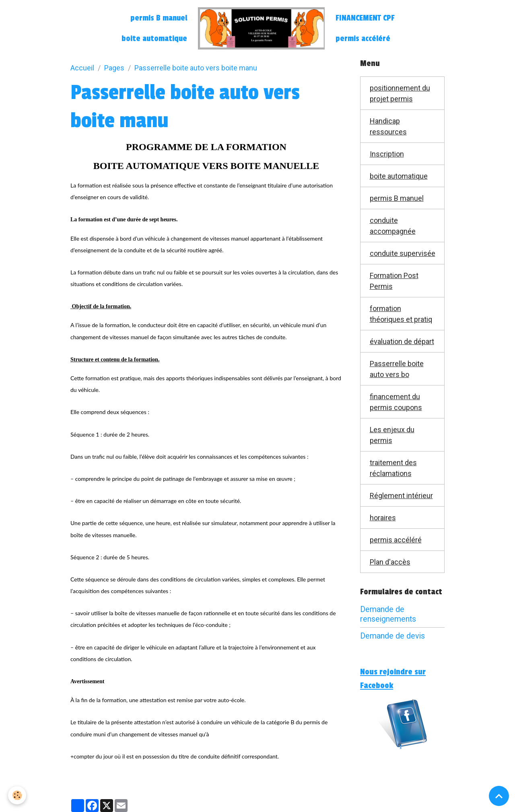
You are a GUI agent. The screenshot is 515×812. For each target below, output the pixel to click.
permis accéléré (363, 39)
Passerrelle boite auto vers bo (397, 369)
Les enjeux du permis (392, 435)
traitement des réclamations (393, 468)
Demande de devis (392, 636)
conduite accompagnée (393, 226)
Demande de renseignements (388, 614)
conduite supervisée (403, 253)
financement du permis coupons (396, 402)
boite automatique (154, 39)
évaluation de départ (402, 341)
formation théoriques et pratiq (401, 314)
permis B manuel (159, 18)
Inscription (387, 154)
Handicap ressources (388, 126)
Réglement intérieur (401, 496)
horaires (383, 518)
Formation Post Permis (394, 281)
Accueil (82, 68)
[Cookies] (17, 795)
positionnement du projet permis (400, 93)
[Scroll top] (499, 796)
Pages (114, 68)
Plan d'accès (390, 562)
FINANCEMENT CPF (365, 18)
